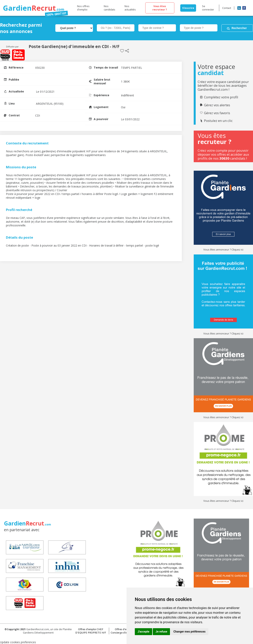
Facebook (244, 8)
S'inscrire (188, 8)
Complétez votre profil (221, 97)
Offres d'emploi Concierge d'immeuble (124, 631)
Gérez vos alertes (217, 105)
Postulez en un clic (218, 121)
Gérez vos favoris (217, 113)
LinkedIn (239, 8)
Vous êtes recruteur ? (160, 8)
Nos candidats (110, 8)
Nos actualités (130, 8)
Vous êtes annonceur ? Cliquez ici (223, 250)
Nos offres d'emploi (83, 8)
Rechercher (239, 28)
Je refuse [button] (161, 632)
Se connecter (208, 8)
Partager (127, 51)
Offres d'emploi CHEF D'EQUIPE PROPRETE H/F (91, 631)
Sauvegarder (122, 51)
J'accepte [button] (143, 632)
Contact (227, 8)
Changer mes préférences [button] (190, 632)
